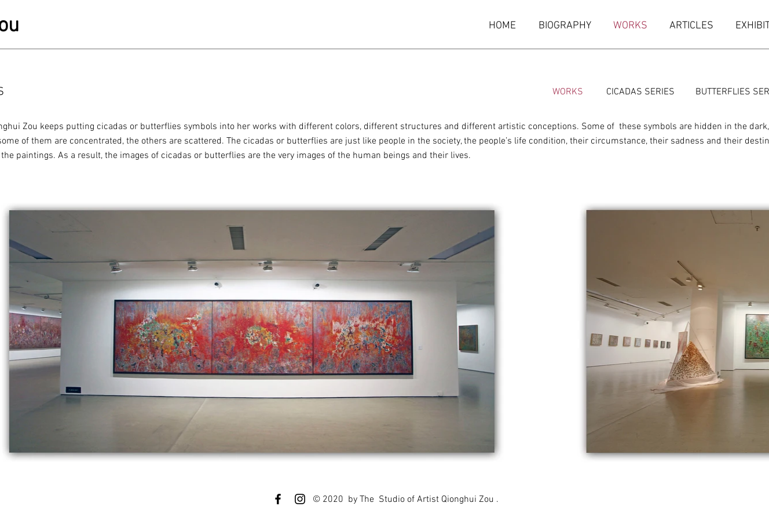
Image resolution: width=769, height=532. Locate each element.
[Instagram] (300, 499)
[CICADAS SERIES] (640, 92)
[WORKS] (567, 92)
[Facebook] (278, 499)
